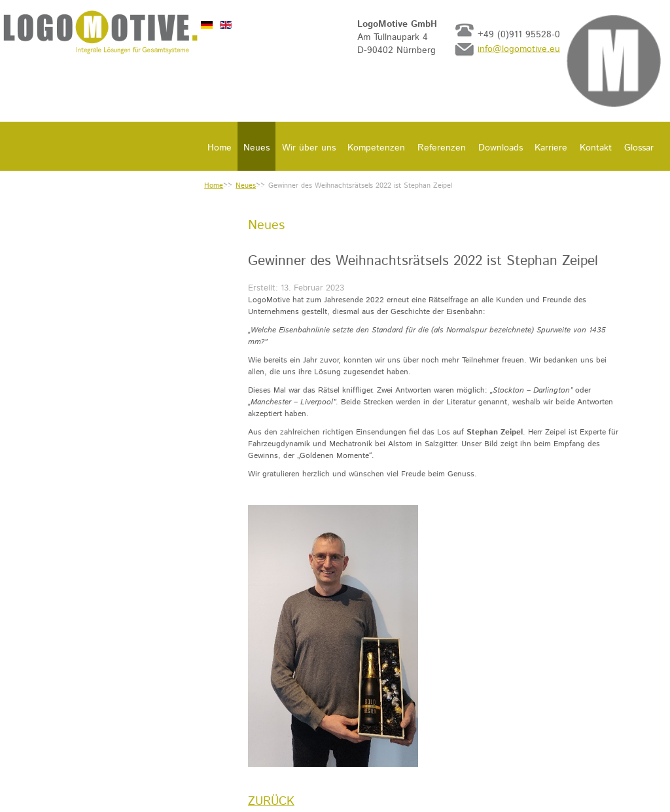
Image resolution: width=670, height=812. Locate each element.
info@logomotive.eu (519, 48)
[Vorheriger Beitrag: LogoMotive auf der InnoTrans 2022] (271, 802)
